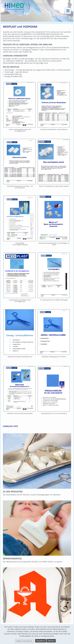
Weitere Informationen (24, 641)
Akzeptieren (41, 641)
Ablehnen (51, 641)
